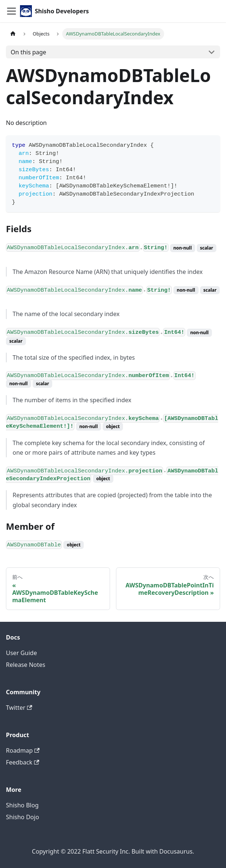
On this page (29, 52)
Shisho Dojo (22, 817)
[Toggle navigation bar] (11, 11)
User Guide (21, 653)
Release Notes (26, 665)
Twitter (19, 708)
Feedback (23, 762)
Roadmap (23, 750)
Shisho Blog (22, 805)
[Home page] (13, 34)
